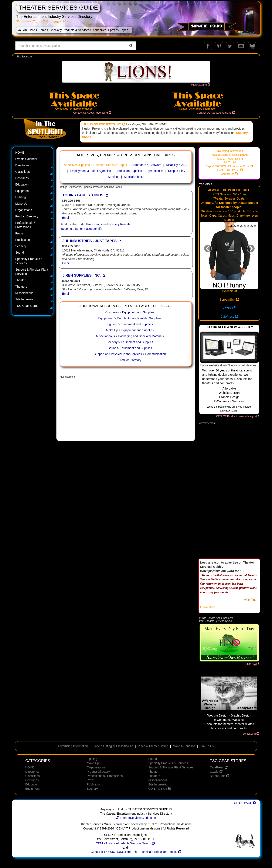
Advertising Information (229, 151)
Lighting (21, 197)
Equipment (22, 191)
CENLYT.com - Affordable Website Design (125, 843)
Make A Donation (184, 746)
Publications (23, 240)
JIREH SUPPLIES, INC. (82, 275)
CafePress (229, 317)
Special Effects (134, 177)
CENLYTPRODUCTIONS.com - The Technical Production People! (136, 852)
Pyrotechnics (155, 171)
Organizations (96, 767)
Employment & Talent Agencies (90, 171)
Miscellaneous (106, 336)
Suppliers (155, 318)
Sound (20, 253)
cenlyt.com (251, 734)
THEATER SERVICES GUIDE (58, 8)
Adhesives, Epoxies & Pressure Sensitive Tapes (95, 165)
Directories (22, 165)
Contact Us (229, 174)
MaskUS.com (201, 85)
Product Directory (27, 216)
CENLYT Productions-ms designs (238, 416)
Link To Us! (229, 163)
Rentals (142, 318)
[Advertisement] (126, 410)
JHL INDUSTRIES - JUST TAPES (90, 241)
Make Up (112, 330)
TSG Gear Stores (27, 306)
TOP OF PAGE (244, 803)
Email (66, 218)
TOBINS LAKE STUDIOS (83, 195)
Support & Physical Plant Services (32, 272)
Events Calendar (26, 159)
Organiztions (24, 210)
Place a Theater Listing (229, 159)
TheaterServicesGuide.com (136, 818)
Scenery (21, 246)
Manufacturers (126, 318)
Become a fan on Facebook (81, 229)
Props (19, 233)
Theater (20, 280)
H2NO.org (251, 664)
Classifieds (23, 172)
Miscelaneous (24, 293)
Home (42, 30)
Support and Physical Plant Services (118, 354)
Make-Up (21, 204)
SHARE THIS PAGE (229, 170)
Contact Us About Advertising (92, 113)
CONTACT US (160, 789)
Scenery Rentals (119, 224)
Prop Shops (94, 224)
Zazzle (229, 308)
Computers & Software (147, 165)
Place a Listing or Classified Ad (229, 155)
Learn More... (209, 607)
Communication (155, 354)
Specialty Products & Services (70, 30)
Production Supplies (129, 171)
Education (22, 184)
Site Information (26, 299)
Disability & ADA (177, 165)
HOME (20, 153)
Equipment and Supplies (138, 312)
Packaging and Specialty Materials (141, 336)
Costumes (22, 178)
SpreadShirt (229, 300)
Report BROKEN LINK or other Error (229, 166)
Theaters (21, 287)
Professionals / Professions (25, 225)
